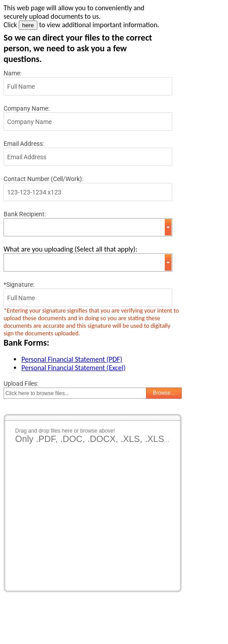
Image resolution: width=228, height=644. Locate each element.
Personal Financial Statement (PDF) (72, 359)
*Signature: (19, 285)
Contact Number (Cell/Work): (43, 179)
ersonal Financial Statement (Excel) (75, 368)
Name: (12, 73)
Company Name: (26, 108)
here (28, 25)
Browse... (164, 393)
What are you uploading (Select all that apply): (70, 249)
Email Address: (24, 144)
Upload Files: (21, 384)
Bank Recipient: (25, 214)
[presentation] (71, 618)
